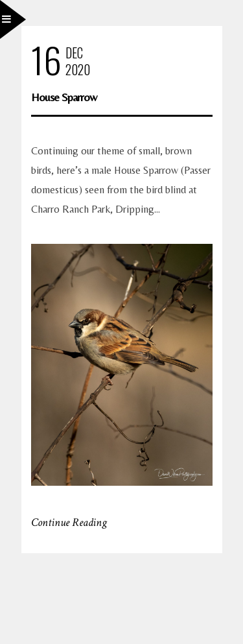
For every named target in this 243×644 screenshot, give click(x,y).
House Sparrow (64, 97)
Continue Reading (69, 522)
